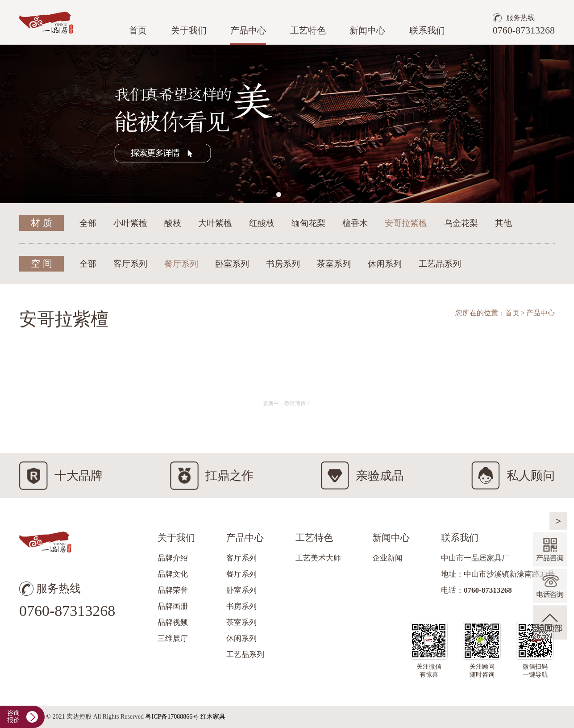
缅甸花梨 (308, 223)
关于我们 (189, 30)
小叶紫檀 (130, 223)
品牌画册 (173, 606)
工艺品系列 (440, 264)
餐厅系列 (181, 264)
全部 (88, 223)
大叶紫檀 (215, 223)
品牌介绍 (173, 558)
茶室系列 (334, 264)
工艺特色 (308, 30)
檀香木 (355, 223)
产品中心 (248, 30)
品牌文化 (173, 574)
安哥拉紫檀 (406, 223)
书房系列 (283, 264)
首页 (138, 30)
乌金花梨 (461, 223)
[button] (279, 195)
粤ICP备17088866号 (172, 717)
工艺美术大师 (318, 558)
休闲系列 (385, 264)
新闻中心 (367, 30)
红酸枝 (262, 223)
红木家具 (213, 717)
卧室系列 (232, 264)
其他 (503, 223)
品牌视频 (173, 622)
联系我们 (427, 30)
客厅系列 (130, 264)
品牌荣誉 (173, 590)
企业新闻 (387, 558)
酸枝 (173, 223)
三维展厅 (173, 638)
